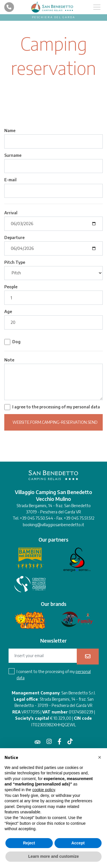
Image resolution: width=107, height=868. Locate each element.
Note (9, 360)
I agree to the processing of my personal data (56, 407)
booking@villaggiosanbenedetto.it (53, 525)
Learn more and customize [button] (53, 856)
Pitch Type (15, 262)
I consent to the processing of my (54, 675)
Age (8, 311)
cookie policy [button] (44, 790)
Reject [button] (29, 843)
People (11, 287)
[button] (100, 757)
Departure (14, 237)
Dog (16, 342)
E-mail (10, 180)
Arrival (11, 213)
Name (10, 130)
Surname (13, 155)
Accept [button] (78, 843)
